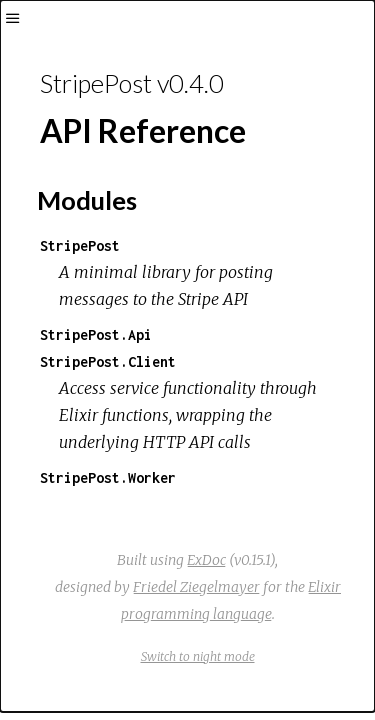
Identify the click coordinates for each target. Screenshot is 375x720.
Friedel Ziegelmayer (196, 587)
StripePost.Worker (108, 477)
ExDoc (206, 560)
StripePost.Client (108, 361)
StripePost (80, 245)
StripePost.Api (96, 334)
